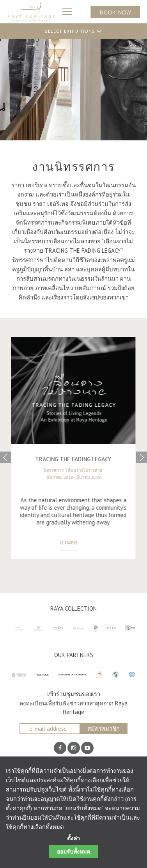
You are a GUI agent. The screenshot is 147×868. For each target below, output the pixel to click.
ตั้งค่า (73, 839)
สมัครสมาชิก (104, 729)
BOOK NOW (116, 12)
